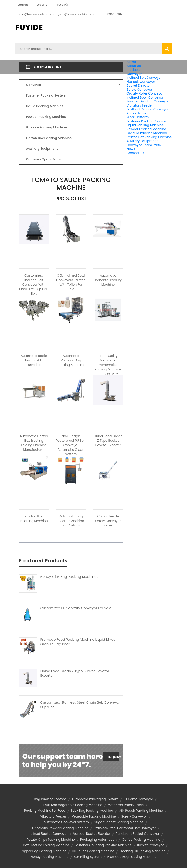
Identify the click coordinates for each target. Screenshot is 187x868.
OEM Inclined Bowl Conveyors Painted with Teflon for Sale (71, 282)
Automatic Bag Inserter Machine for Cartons (71, 521)
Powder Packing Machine (146, 129)
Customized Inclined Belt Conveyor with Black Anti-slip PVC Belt (34, 285)
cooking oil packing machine (143, 851)
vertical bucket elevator (92, 834)
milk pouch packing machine (141, 811)
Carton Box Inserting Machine (34, 519)
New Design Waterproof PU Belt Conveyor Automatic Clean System (71, 445)
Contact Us (135, 153)
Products (134, 70)
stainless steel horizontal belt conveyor (125, 828)
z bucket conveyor (138, 799)
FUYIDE (29, 27)
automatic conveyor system (66, 822)
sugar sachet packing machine (119, 822)
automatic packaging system (95, 799)
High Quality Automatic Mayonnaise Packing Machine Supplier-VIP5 (108, 365)
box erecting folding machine (46, 845)
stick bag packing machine (92, 811)
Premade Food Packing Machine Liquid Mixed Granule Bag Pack (78, 642)
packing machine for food (45, 811)
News (131, 149)
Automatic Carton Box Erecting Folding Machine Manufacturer (34, 443)
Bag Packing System (50, 799)
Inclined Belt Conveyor (144, 78)
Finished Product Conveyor (148, 101)
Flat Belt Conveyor (141, 82)
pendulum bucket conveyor (137, 834)
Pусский (62, 5)
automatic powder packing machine (60, 828)
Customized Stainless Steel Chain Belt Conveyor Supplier (80, 705)
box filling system (88, 857)
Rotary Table (136, 113)
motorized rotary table (126, 805)
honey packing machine (50, 857)
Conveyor (134, 74)
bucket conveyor (150, 845)
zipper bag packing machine (44, 851)
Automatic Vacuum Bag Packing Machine (71, 360)
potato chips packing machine (51, 840)
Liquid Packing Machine (145, 125)
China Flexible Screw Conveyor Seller (108, 521)
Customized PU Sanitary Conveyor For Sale (76, 608)
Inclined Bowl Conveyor (145, 97)
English (23, 5)
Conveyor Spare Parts (144, 145)
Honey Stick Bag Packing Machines (69, 577)
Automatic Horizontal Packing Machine (108, 280)
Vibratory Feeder (140, 105)
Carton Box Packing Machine (149, 137)
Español (42, 5)
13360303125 (115, 14)
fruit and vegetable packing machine (73, 805)
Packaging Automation (98, 840)
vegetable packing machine (94, 816)
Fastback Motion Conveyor (148, 109)
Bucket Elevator (139, 85)
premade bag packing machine (132, 857)
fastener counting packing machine (103, 845)
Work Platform (138, 117)
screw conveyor (134, 816)
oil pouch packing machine (93, 851)
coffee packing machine (141, 840)
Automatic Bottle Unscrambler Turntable (34, 360)
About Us (134, 66)
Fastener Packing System (146, 121)
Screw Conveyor (139, 90)
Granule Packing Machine (147, 133)
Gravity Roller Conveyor (145, 93)
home (131, 62)
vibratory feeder (53, 816)
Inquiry (114, 757)
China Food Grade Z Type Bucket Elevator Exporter (108, 441)
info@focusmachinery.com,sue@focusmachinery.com (59, 14)
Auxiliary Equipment (142, 141)
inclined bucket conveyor (48, 834)
